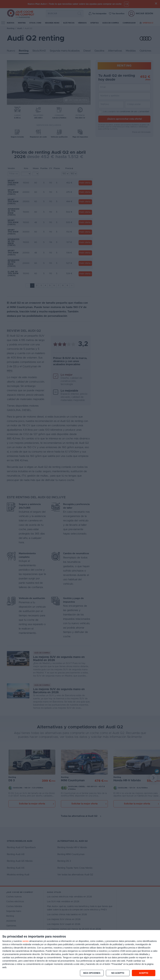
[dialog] (80, 955)
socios (25, 941)
